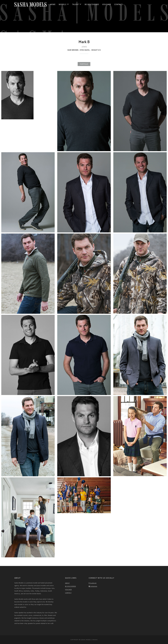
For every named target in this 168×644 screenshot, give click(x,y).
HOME (53, 4)
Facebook (93, 583)
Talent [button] (77, 4)
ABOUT (67, 583)
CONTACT (118, 4)
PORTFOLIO (84, 64)
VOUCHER (107, 4)
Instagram (93, 586)
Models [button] (64, 4)
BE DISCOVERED (92, 4)
